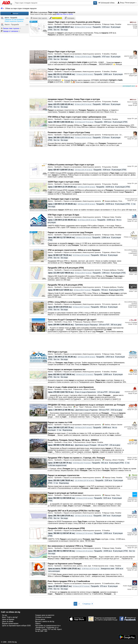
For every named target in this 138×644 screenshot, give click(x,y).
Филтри (14, 14)
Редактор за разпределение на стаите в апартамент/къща (103, 619)
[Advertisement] (83, 93)
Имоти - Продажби (10, 25)
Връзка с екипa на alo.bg (45, 621)
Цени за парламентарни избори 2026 (16, 626)
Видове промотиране (10, 623)
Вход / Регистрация (127, 3)
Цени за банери (8, 619)
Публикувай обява (106, 3)
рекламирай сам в (130, 86)
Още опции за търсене (65, 14)
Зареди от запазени (10, 31)
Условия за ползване (43, 617)
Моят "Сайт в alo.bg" (10, 617)
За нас (5, 615)
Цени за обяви (8, 621)
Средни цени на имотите (45, 615)
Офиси (38, 623)
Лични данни (40, 619)
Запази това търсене (10, 28)
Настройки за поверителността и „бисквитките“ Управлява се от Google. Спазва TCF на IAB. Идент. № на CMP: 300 (49, 628)
